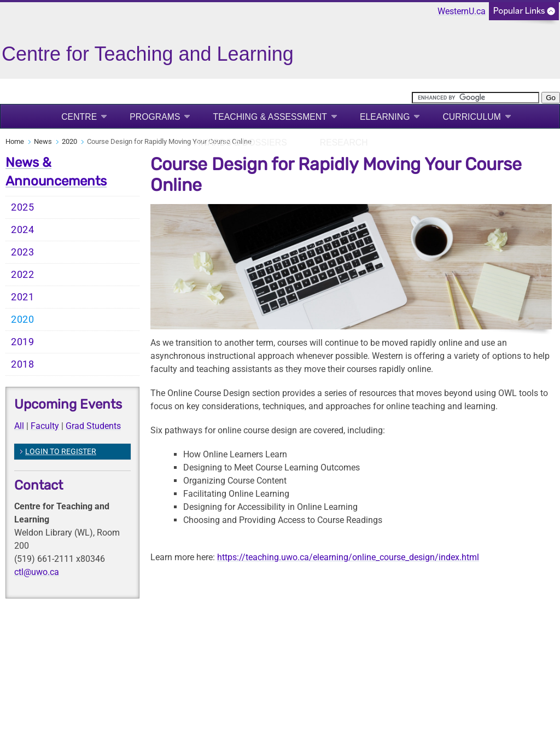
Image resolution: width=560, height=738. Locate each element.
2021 (23, 297)
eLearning (385, 117)
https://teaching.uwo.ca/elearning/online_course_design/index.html (348, 557)
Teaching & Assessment (270, 117)
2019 (23, 342)
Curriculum (471, 117)
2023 (23, 252)
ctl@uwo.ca (37, 572)
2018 (23, 364)
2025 (23, 207)
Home (15, 141)
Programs (155, 117)
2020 (69, 141)
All (19, 426)
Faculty (45, 426)
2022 (23, 275)
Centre (79, 117)
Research (344, 143)
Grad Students (93, 426)
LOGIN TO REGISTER (61, 451)
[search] (476, 98)
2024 (23, 230)
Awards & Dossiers (240, 143)
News (43, 141)
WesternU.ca (462, 11)
